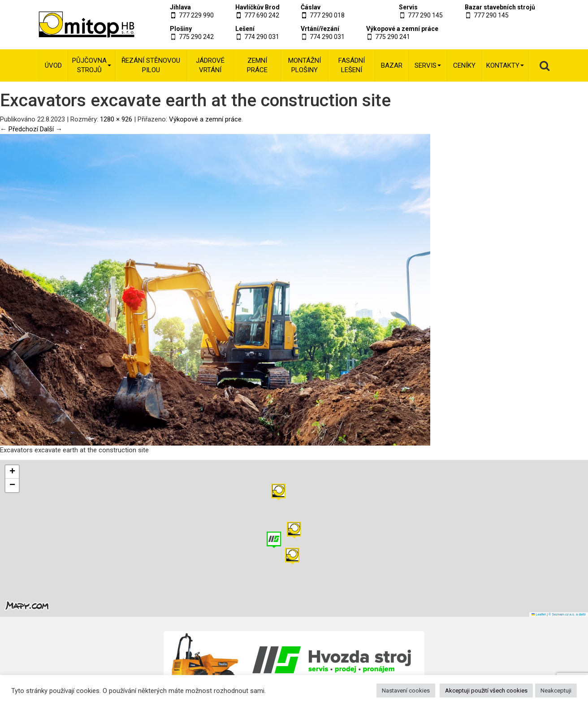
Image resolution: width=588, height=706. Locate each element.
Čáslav (311, 7)
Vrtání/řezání (320, 29)
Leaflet (539, 614)
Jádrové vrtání (210, 65)
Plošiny (181, 29)
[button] (278, 492)
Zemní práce (257, 65)
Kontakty (505, 65)
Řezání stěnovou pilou (151, 65)
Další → (51, 129)
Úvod (53, 65)
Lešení (245, 29)
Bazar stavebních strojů (500, 7)
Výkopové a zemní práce (402, 29)
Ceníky (464, 65)
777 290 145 (425, 15)
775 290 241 (393, 37)
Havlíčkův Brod (257, 7)
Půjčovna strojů (92, 65)
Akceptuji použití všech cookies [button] (486, 691)
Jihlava (180, 7)
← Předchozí (19, 129)
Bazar (392, 65)
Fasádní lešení (352, 65)
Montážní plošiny (305, 65)
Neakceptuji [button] (556, 691)
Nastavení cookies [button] (406, 691)
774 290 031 (262, 37)
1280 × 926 (116, 119)
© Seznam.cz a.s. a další (567, 614)
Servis (408, 7)
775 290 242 (196, 37)
